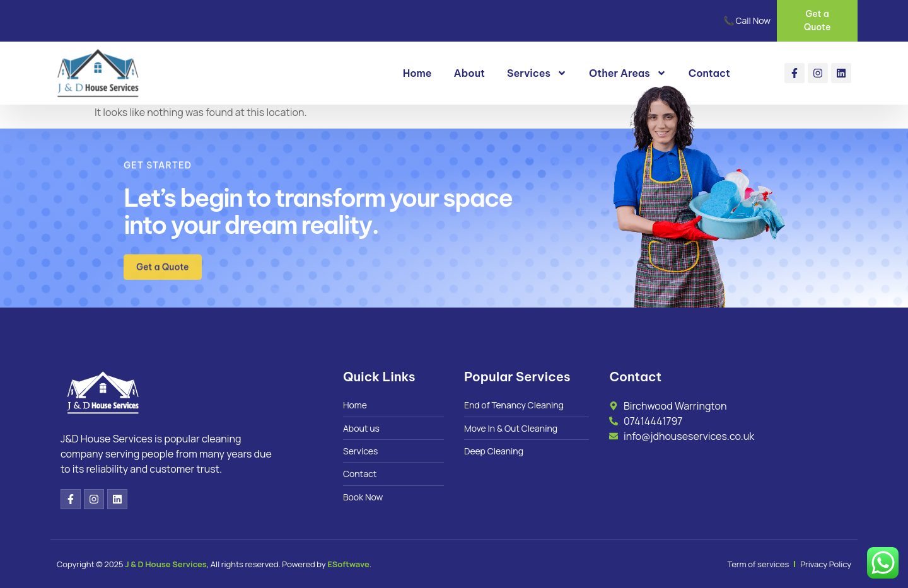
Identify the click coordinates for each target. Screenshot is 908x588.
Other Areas (628, 73)
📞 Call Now (747, 20)
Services (537, 73)
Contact (709, 73)
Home (417, 73)
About (469, 73)
